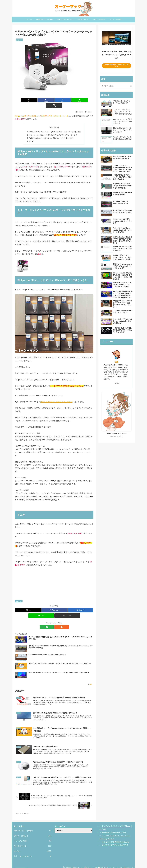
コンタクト (119, 862)
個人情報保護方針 (98, 862)
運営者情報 (64, 862)
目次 (51, 122)
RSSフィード (129, 862)
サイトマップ (110, 862)
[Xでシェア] (28, 100)
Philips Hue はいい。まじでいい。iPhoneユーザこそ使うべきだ (51, 133)
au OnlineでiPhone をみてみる (114, 827)
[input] (117, 86)
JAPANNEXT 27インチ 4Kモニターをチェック (117, 66)
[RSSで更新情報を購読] (56, 622)
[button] (80, 100)
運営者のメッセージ (75, 862)
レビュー (19, 596)
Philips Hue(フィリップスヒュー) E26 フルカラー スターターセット (42, 111)
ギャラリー (87, 862)
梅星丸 (121, 436)
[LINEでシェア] (67, 100)
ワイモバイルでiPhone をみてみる (115, 837)
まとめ (31, 136)
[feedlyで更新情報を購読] (52, 622)
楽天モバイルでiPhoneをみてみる (115, 840)
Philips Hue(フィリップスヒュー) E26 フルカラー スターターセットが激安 (55, 126)
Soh (117, 362)
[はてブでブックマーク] (54, 100)
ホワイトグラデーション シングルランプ (56, 396)
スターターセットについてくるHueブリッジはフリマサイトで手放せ (53, 130)
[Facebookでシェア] (41, 100)
